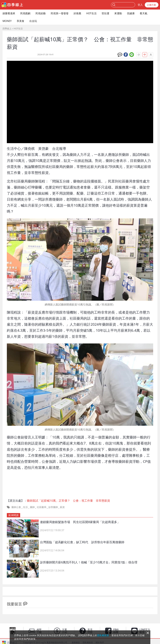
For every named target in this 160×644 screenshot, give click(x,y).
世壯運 (105, 13)
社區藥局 (42, 507)
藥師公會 (16, 507)
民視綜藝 (41, 13)
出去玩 (33, 21)
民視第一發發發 (60, 13)
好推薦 (77, 13)
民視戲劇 (25, 13)
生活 (25, 507)
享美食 (20, 21)
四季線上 (7, 28)
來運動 (118, 13)
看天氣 (144, 13)
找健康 (131, 13)
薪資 (62, 507)
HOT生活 (91, 13)
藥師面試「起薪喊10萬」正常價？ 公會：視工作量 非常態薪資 (68, 501)
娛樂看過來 (9, 13)
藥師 (32, 507)
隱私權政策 (103, 635)
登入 (140, 5)
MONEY (7, 21)
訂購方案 (152, 5)
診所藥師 (53, 507)
